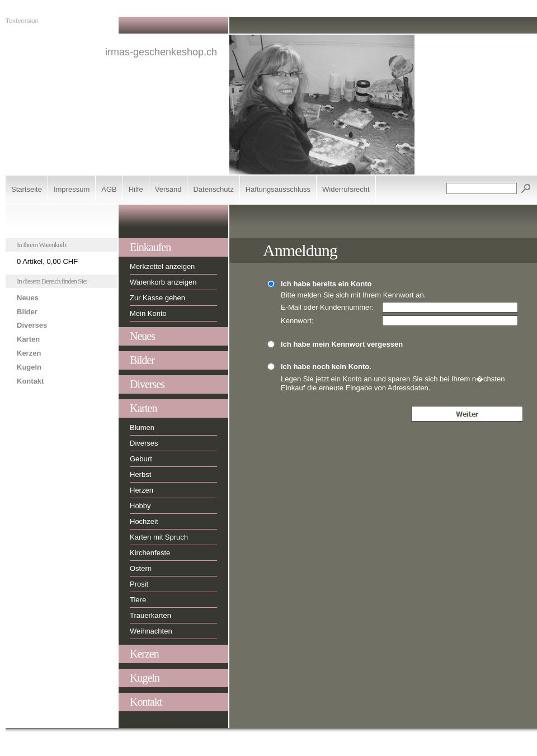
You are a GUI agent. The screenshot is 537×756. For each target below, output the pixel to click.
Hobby (140, 506)
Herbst (140, 474)
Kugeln (29, 367)
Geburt (141, 459)
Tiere (138, 600)
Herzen (142, 490)
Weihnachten (151, 631)
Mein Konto (148, 313)
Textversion (22, 20)
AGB (109, 189)
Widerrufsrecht (346, 189)
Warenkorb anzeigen (163, 282)
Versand (168, 189)
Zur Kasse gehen (157, 298)
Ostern (141, 568)
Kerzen (29, 353)
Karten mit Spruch (159, 537)
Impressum (72, 189)
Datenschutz (213, 189)
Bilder (27, 312)
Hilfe (136, 189)
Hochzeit (144, 521)
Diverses (32, 325)
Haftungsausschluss (278, 189)
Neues (28, 298)
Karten (28, 339)
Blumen (142, 427)
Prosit (139, 584)
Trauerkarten (150, 615)
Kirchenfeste (150, 553)
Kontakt (30, 381)
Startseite (27, 189)
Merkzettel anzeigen (162, 266)
